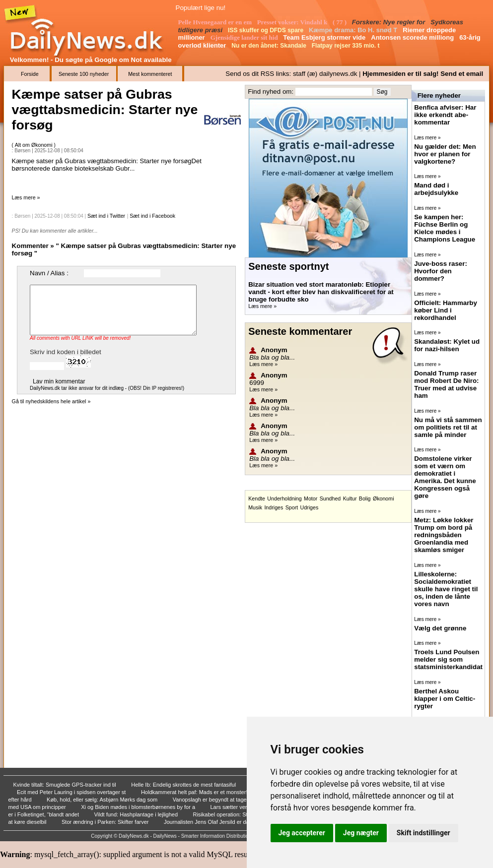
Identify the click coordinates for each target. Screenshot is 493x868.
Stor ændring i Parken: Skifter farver (106, 822)
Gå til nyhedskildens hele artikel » (51, 401)
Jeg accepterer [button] (302, 833)
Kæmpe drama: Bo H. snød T (354, 30)
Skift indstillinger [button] (423, 833)
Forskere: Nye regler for (389, 22)
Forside (30, 74)
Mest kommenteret (150, 74)
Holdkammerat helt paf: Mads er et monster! (195, 792)
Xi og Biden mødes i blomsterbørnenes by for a (139, 807)
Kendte (257, 498)
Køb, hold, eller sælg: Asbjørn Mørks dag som (103, 800)
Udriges (310, 507)
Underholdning (284, 498)
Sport (292, 507)
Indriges (274, 507)
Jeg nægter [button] (361, 833)
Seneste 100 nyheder (84, 74)
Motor (311, 498)
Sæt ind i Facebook (152, 216)
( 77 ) (340, 22)
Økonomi (384, 498)
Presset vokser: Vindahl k (293, 22)
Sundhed (330, 498)
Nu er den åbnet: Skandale (270, 46)
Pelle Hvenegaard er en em (216, 22)
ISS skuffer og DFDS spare (266, 30)
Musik (255, 507)
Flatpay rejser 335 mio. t (347, 46)
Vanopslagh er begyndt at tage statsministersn (230, 800)
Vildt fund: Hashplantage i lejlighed (137, 814)
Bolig (365, 498)
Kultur (350, 498)
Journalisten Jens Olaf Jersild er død (209, 822)
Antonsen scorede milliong (413, 37)
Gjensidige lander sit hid (245, 37)
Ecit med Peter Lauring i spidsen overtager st (72, 792)
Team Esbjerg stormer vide (325, 37)
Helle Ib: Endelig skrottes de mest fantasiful (184, 785)
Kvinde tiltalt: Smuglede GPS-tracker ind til (66, 785)
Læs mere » (26, 197)
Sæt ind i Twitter (106, 216)
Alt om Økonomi (35, 145)
